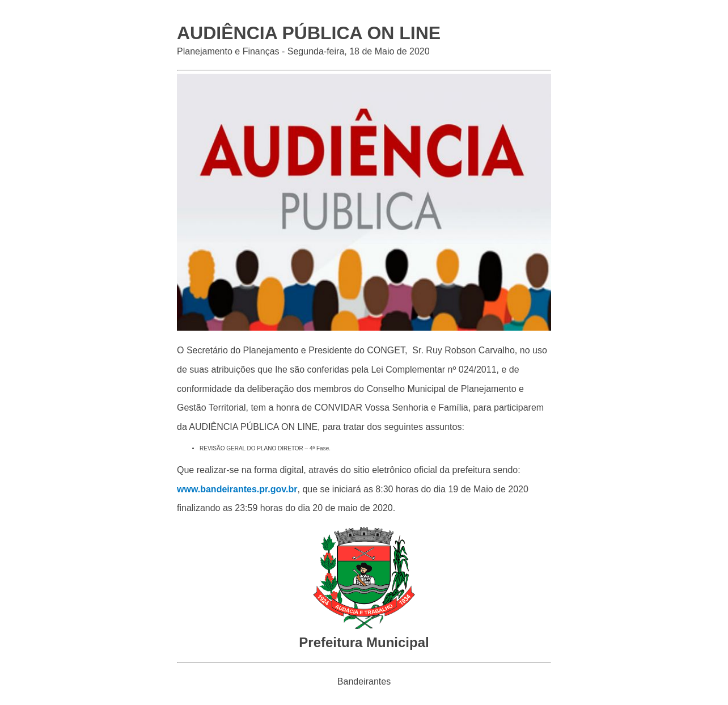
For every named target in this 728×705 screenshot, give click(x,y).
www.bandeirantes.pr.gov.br (237, 489)
